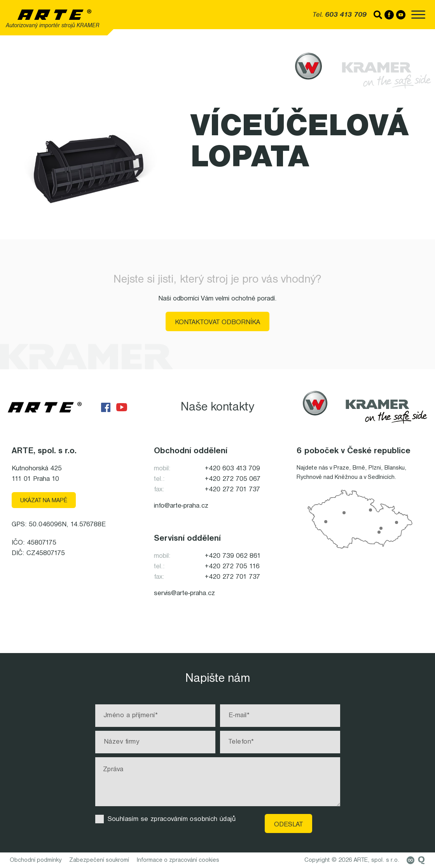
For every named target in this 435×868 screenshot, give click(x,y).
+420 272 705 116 (232, 567)
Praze (341, 468)
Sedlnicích (381, 477)
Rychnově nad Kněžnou (327, 477)
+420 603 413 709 (232, 469)
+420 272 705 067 (233, 479)
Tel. (340, 15)
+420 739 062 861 (233, 556)
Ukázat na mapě (44, 501)
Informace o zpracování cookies (178, 860)
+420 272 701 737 (232, 490)
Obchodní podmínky (36, 860)
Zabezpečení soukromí (99, 860)
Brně (359, 468)
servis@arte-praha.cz (184, 593)
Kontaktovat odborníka (217, 322)
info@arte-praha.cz (181, 506)
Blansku (395, 468)
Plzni (375, 468)
